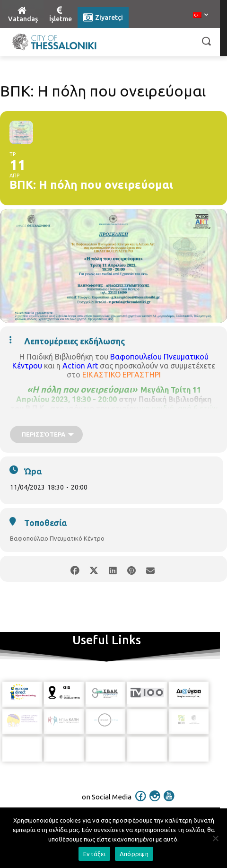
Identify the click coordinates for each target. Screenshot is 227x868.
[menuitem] (201, 16)
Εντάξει (94, 854)
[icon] (141, 791)
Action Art (80, 366)
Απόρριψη (134, 854)
